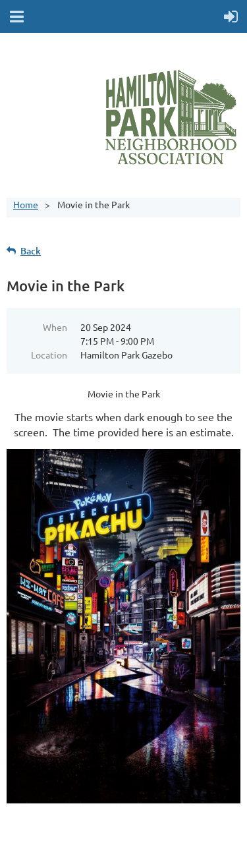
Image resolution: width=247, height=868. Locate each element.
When (55, 327)
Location (49, 355)
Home (26, 204)
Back (31, 251)
